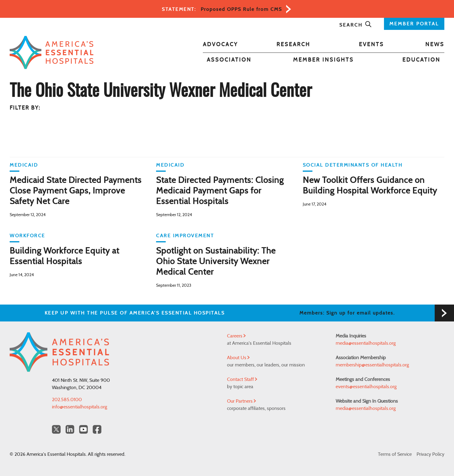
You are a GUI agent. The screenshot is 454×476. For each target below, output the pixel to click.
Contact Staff (242, 379)
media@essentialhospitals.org (366, 343)
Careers (236, 336)
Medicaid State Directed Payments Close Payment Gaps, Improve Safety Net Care (76, 191)
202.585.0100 (67, 400)
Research (293, 45)
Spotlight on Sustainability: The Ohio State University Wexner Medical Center (216, 262)
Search (356, 25)
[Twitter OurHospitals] (56, 429)
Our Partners (241, 401)
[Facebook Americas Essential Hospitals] (97, 429)
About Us (238, 358)
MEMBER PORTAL (414, 24)
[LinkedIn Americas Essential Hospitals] (70, 429)
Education (421, 60)
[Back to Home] (52, 53)
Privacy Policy (430, 454)
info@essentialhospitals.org (80, 407)
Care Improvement (185, 236)
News (435, 45)
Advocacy (220, 45)
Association (229, 60)
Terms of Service (395, 454)
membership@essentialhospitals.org (372, 365)
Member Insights (323, 60)
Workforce (27, 236)
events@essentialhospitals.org (366, 387)
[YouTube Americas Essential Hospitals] (83, 429)
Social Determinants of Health (353, 165)
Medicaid (24, 165)
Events (371, 45)
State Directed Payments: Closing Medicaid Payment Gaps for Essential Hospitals (220, 191)
